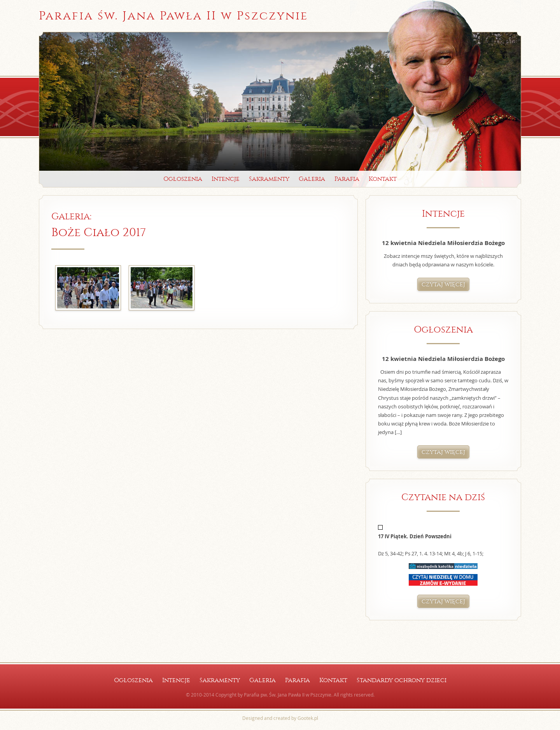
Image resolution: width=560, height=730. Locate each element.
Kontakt (383, 179)
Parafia (347, 179)
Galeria (312, 179)
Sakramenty (269, 179)
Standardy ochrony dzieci (402, 680)
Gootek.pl (308, 718)
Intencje (226, 179)
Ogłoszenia (183, 179)
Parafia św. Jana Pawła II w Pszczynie (173, 16)
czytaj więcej (443, 284)
